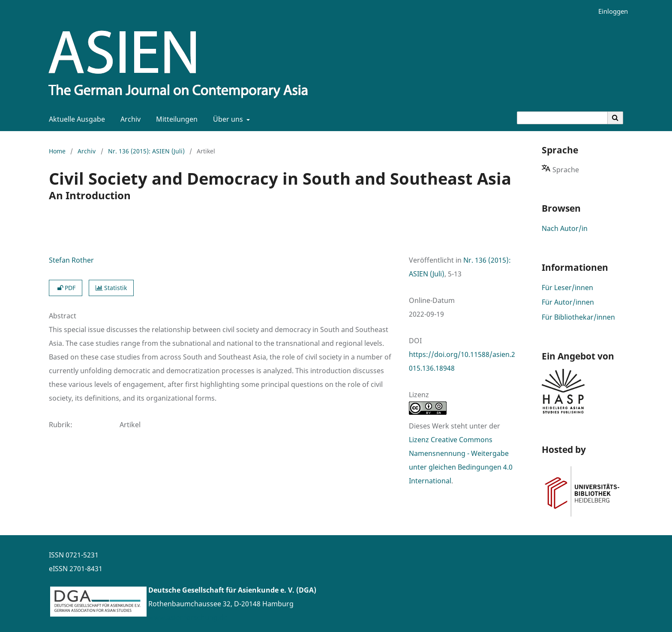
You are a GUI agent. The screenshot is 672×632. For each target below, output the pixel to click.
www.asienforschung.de (188, 617)
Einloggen (610, 11)
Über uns (227, 119)
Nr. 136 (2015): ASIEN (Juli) (146, 151)
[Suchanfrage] (562, 118)
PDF (66, 288)
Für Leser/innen (567, 288)
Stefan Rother (71, 260)
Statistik (111, 288)
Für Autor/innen (568, 302)
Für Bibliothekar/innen (578, 317)
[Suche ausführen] (615, 118)
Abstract (63, 316)
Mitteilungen (175, 119)
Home (57, 151)
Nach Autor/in (565, 228)
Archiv (129, 119)
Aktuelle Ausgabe (75, 119)
